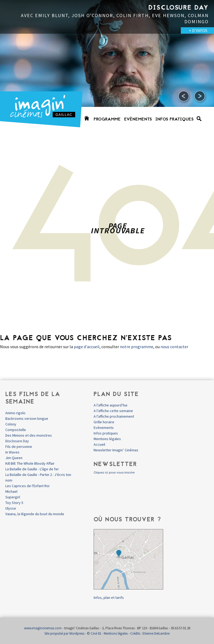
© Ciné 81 (94, 633)
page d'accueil (87, 347)
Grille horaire (104, 422)
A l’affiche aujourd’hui (110, 405)
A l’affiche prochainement (114, 416)
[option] (107, 67)
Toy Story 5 (14, 503)
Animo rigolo (15, 413)
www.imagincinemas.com (43, 628)
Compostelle (16, 430)
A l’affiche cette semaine (113, 411)
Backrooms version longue (27, 418)
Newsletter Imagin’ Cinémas (116, 450)
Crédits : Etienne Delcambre (150, 633)
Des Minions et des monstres (29, 435)
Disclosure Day (17, 441)
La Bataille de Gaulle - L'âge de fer (32, 469)
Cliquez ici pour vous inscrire (114, 472)
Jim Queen (14, 458)
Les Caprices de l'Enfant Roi (27, 486)
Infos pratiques (175, 119)
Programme (107, 119)
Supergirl (13, 497)
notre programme (137, 347)
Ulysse (11, 508)
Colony (11, 424)
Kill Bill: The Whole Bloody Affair (30, 463)
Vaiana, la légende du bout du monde (35, 514)
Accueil (99, 444)
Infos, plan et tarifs (109, 598)
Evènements (138, 119)
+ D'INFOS (198, 30)
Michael (11, 491)
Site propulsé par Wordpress (64, 633)
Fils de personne (19, 447)
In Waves (12, 452)
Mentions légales (107, 439)
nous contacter (174, 347)
